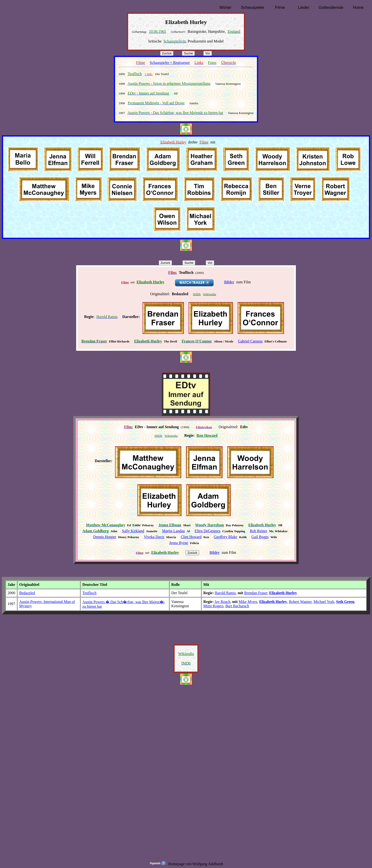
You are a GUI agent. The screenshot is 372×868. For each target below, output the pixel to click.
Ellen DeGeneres (207, 531)
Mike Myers (248, 602)
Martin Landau (173, 531)
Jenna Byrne (179, 543)
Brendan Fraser (256, 593)
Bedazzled (27, 593)
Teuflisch (89, 593)
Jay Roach (223, 602)
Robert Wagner (300, 602)
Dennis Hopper (105, 537)
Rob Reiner (258, 531)
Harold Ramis (225, 593)
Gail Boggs (260, 537)
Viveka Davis (154, 537)
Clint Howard (191, 537)
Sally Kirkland (133, 531)
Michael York (324, 602)
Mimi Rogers (213, 606)
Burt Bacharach (237, 606)
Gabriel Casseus (250, 341)
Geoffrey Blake (226, 537)
